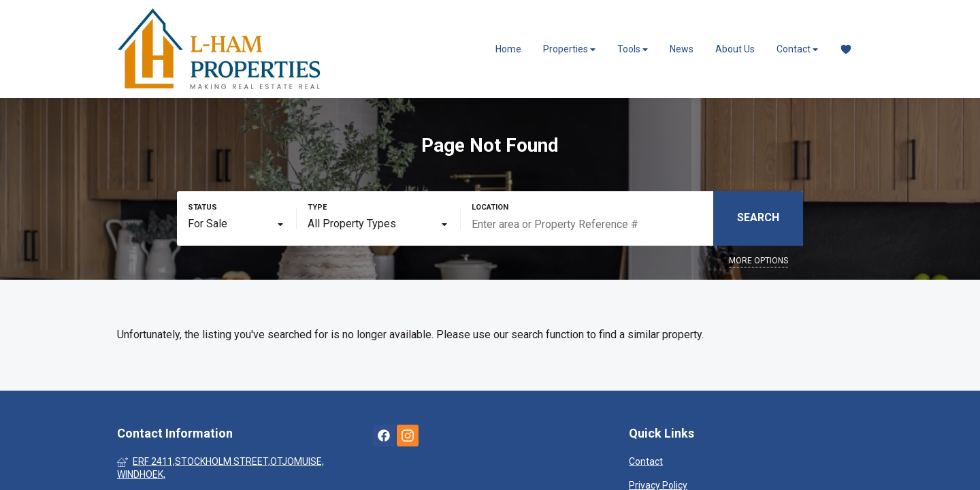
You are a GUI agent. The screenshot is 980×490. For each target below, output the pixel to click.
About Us (735, 49)
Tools (633, 49)
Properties (569, 49)
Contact (797, 49)
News (682, 49)
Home (508, 49)
